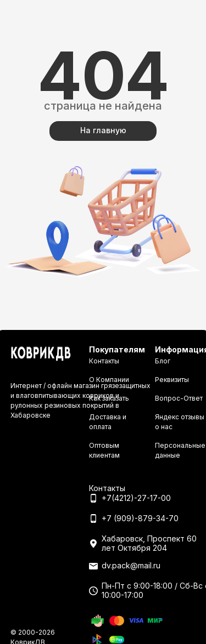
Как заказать (109, 398)
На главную (103, 130)
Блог (163, 361)
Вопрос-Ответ (179, 398)
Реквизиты (172, 380)
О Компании (109, 380)
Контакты (104, 361)
